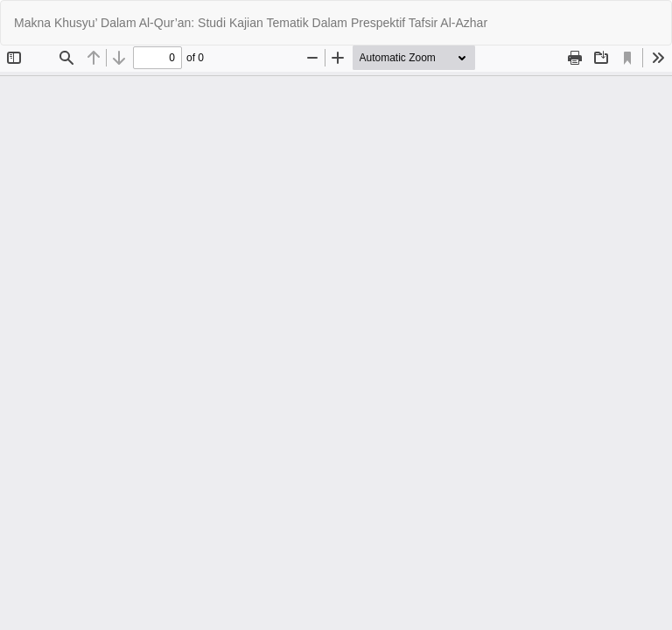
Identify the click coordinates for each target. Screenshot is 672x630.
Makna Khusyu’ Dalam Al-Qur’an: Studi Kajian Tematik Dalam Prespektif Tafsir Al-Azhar (251, 23)
